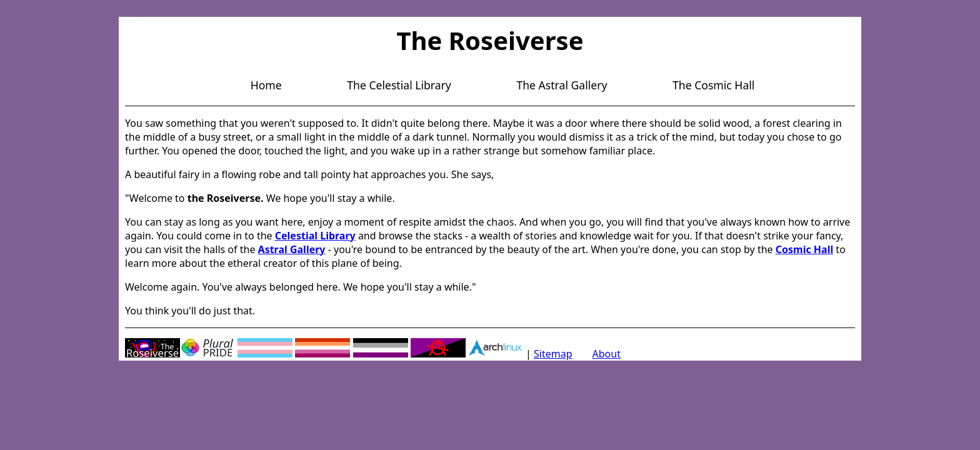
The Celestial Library (399, 85)
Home (266, 85)
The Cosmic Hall (713, 85)
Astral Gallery (292, 249)
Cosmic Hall (804, 249)
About (607, 354)
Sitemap (553, 354)
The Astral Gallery (562, 85)
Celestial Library (315, 236)
